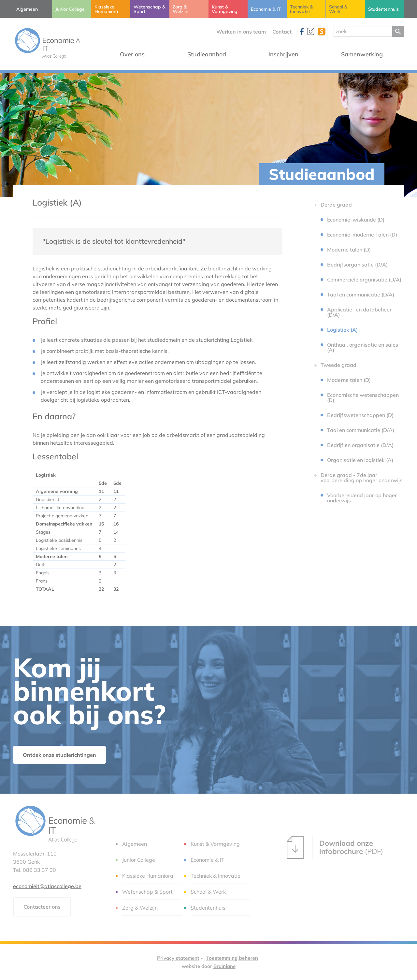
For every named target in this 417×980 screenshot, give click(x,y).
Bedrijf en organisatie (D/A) (360, 445)
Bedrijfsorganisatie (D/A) (357, 265)
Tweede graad (338, 365)
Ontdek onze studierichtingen (59, 755)
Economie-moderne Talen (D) (362, 235)
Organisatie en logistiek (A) (360, 460)
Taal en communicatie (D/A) (361, 295)
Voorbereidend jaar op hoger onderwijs (362, 498)
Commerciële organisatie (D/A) (364, 280)
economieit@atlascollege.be (47, 886)
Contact (282, 32)
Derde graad (336, 205)
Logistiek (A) (342, 330)
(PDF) (335, 847)
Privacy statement (178, 958)
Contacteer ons (42, 907)
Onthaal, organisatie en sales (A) (363, 347)
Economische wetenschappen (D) (363, 397)
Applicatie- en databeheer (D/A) (359, 312)
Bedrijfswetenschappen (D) (360, 415)
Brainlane (224, 966)
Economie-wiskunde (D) (356, 220)
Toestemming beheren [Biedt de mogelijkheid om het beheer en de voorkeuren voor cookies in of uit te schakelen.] (232, 958)
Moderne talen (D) (349, 250)
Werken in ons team (241, 32)
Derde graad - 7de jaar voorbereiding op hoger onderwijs (361, 478)
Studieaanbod (322, 174)
